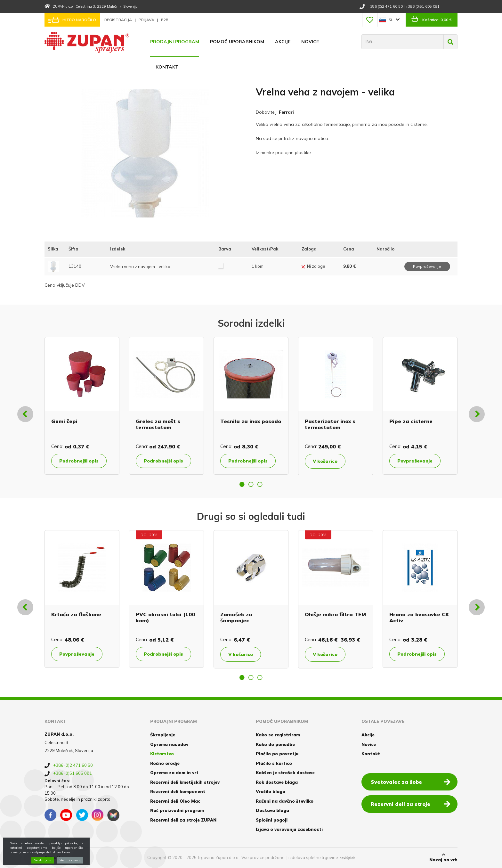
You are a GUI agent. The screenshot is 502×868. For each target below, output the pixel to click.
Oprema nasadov (169, 744)
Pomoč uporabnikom (237, 42)
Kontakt (167, 67)
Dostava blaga (272, 810)
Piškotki (54, 857)
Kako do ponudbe (275, 744)
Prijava (147, 20)
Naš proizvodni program (177, 810)
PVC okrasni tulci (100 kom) (165, 617)
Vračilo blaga (271, 791)
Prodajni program (175, 42)
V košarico (325, 461)
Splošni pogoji (272, 820)
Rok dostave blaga (277, 782)
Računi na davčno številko (285, 801)
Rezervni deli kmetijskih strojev (185, 782)
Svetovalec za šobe (411, 782)
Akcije (283, 42)
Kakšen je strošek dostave (285, 773)
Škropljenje (163, 735)
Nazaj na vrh (443, 857)
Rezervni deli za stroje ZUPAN (183, 820)
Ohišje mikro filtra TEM (335, 614)
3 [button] (260, 484)
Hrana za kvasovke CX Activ (419, 617)
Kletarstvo (162, 754)
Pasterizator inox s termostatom (330, 424)
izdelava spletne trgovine (313, 857)
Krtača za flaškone (76, 614)
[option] (82, 406)
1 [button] (242, 484)
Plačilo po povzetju (277, 754)
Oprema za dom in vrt (174, 773)
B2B (165, 20)
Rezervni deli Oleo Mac (175, 801)
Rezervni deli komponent (178, 791)
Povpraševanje (415, 461)
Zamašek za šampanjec (236, 617)
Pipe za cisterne (411, 421)
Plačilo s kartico (274, 763)
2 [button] (251, 484)
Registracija (119, 20)
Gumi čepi (64, 421)
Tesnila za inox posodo (251, 421)
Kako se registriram (278, 735)
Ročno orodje (165, 763)
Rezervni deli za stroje (411, 804)
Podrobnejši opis (79, 461)
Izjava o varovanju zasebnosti (289, 829)
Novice (310, 42)
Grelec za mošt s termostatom (158, 424)
